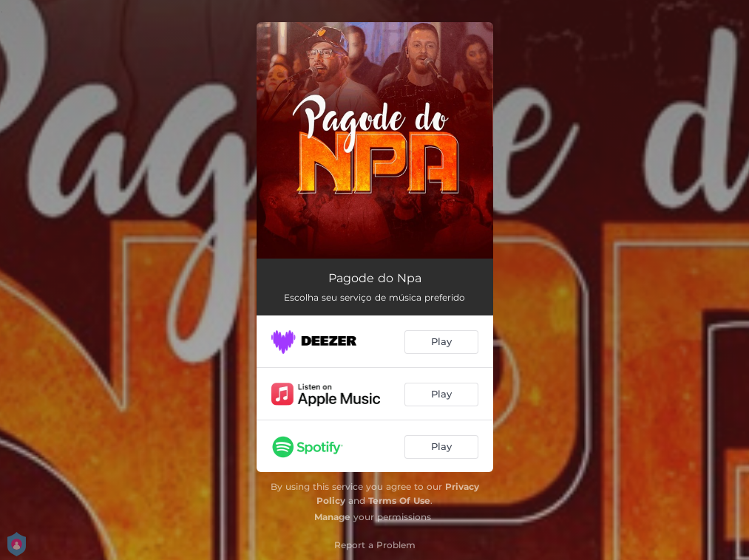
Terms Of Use (399, 501)
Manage (332, 517)
